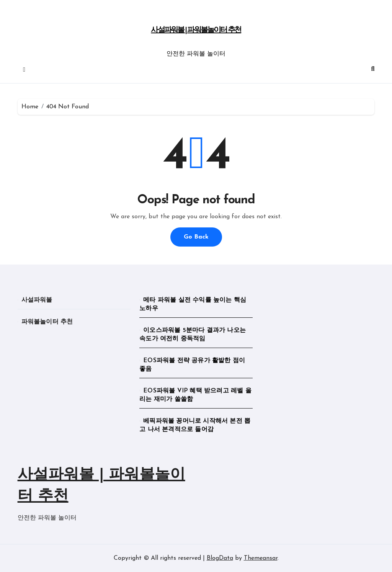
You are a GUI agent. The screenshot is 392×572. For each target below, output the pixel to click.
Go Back (196, 237)
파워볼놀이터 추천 (47, 322)
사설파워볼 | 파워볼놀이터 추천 (196, 30)
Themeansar (261, 558)
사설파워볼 (37, 300)
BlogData (220, 558)
